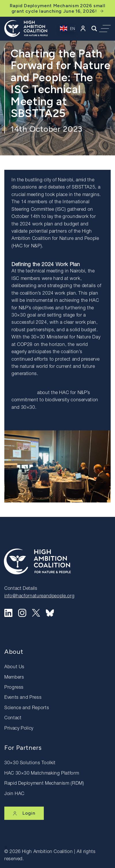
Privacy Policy (19, 729)
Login (24, 813)
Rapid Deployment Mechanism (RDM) (44, 784)
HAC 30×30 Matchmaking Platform (42, 774)
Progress (14, 688)
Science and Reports (27, 708)
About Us (14, 667)
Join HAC (14, 794)
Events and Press (23, 698)
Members (14, 678)
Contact (13, 718)
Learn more (24, 393)
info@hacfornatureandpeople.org (39, 596)
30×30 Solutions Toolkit (30, 763)
